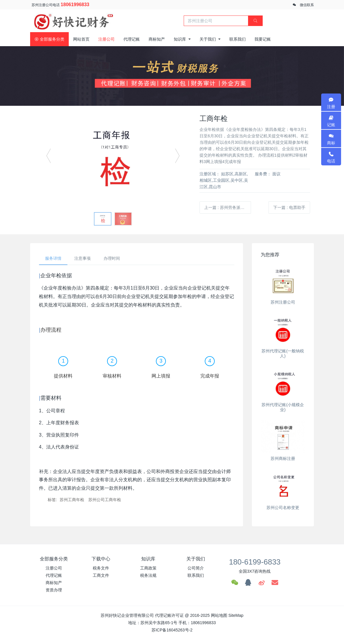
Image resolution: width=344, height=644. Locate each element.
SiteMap (236, 615)
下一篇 (289, 207)
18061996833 (75, 5)
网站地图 (219, 615)
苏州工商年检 (72, 500)
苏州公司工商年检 (105, 500)
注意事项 (82, 258)
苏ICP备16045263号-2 (172, 630)
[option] (113, 158)
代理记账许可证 (169, 615)
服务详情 (53, 258)
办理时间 (112, 258)
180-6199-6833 (255, 562)
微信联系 (307, 5)
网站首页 (81, 39)
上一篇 (228, 207)
